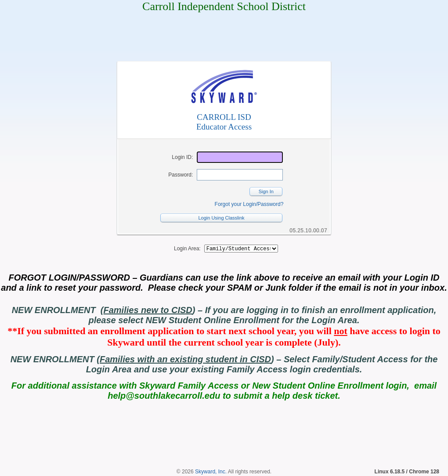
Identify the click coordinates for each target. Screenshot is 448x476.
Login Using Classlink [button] (221, 218)
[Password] (240, 175)
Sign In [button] (266, 191)
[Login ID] (240, 157)
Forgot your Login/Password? (249, 204)
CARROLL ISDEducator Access (224, 122)
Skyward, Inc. (211, 473)
